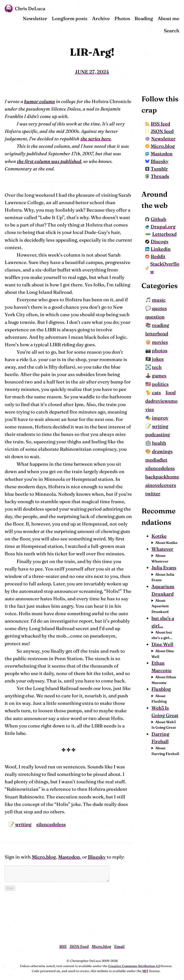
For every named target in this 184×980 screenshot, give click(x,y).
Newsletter (35, 19)
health (165, 500)
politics (166, 433)
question (161, 365)
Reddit (162, 294)
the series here (96, 139)
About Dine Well (166, 790)
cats (163, 441)
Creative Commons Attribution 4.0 (134, 966)
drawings (168, 509)
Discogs (163, 279)
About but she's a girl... (168, 764)
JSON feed (160, 135)
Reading (144, 19)
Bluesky (97, 827)
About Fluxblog (165, 841)
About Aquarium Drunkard (166, 735)
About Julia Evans (167, 691)
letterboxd (163, 382)
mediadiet (163, 517)
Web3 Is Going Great (166, 857)
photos (166, 399)
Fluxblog (167, 831)
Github (162, 242)
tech (163, 416)
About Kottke (165, 639)
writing (23, 794)
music (165, 349)
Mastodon (69, 827)
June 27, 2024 (92, 72)
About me (168, 19)
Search (172, 31)
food (156, 450)
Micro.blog (44, 827)
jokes (164, 407)
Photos (122, 19)
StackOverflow (165, 305)
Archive (101, 19)
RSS (63, 946)
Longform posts (70, 19)
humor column (39, 101)
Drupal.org (165, 253)
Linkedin (164, 286)
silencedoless (51, 794)
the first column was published (37, 161)
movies (166, 391)
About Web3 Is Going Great (168, 877)
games (165, 424)
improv (166, 475)
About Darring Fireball (165, 909)
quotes (166, 357)
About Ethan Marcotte (165, 819)
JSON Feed (79, 946)
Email (119, 946)
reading (167, 374)
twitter (159, 576)
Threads (163, 199)
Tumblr (163, 191)
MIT (145, 971)
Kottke (165, 629)
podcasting (164, 492)
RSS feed (164, 124)
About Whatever (166, 665)
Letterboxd (164, 268)
